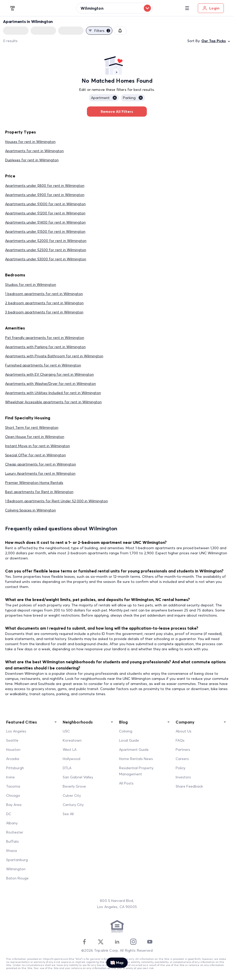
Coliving (126, 731)
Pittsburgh (15, 768)
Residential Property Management (136, 771)
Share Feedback (189, 786)
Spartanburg (17, 860)
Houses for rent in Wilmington (30, 142)
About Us (184, 731)
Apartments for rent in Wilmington (34, 151)
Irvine (10, 777)
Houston (13, 750)
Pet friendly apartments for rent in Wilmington (45, 338)
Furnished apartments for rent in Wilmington (43, 365)
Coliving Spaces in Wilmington (30, 510)
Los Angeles (16, 731)
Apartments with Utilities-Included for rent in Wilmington (53, 393)
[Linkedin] (117, 942)
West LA (70, 750)
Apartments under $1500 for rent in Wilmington (45, 231)
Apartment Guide (134, 750)
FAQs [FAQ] (180, 740)
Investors (183, 777)
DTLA (67, 768)
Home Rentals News (136, 759)
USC (66, 731)
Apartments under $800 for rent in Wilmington (45, 186)
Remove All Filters (117, 112)
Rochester (15, 832)
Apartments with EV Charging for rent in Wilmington (49, 374)
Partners (183, 750)
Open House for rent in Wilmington (35, 437)
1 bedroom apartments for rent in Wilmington (44, 294)
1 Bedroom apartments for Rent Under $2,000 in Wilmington (56, 501)
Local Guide (129, 740)
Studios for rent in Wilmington (31, 285)
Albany (12, 823)
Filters (99, 31)
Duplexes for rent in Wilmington (32, 160)
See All (68, 814)
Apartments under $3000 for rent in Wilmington (46, 259)
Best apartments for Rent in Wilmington (39, 492)
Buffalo (12, 841)
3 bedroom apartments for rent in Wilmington (44, 312)
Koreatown (72, 740)
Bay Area (14, 805)
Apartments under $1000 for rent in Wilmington (45, 204)
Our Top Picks (216, 41)
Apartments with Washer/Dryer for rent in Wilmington (50, 384)
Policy (180, 768)
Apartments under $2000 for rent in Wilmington (46, 241)
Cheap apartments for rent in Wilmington (41, 464)
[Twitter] (101, 942)
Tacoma (13, 786)
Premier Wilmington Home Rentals (34, 483)
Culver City (72, 795)
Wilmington (16, 869)
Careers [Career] (182, 759)
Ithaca (11, 851)
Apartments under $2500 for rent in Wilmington (46, 250)
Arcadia (13, 759)
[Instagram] (133, 942)
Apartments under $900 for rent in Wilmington (45, 195)
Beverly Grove (74, 786)
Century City (73, 805)
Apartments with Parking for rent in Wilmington (45, 347)
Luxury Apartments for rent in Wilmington (40, 473)
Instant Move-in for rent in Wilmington (37, 446)
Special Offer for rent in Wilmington (35, 455)
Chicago (13, 795)
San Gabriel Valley (78, 777)
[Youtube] (150, 942)
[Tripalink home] (13, 8)
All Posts (126, 783)
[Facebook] (84, 942)
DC (9, 814)
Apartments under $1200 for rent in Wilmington (45, 213)
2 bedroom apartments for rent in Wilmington (44, 303)
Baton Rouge (17, 878)
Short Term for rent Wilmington (32, 427)
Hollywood (71, 759)
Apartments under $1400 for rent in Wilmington (45, 222)
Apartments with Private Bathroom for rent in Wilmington (54, 356)
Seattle (12, 740)
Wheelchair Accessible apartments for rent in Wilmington (53, 402)
